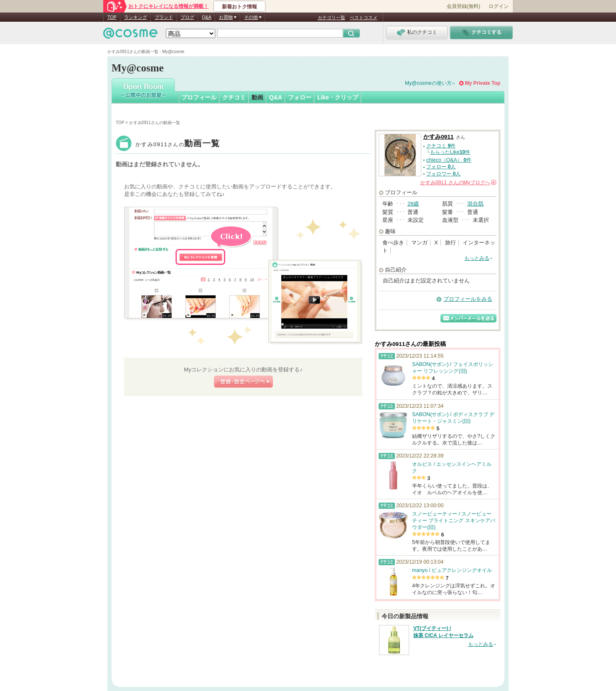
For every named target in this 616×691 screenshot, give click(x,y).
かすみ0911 (178, 144)
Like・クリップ (338, 97)
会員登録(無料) (463, 6)
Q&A (207, 17)
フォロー (300, 97)
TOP (112, 17)
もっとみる (477, 258)
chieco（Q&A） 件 (449, 160)
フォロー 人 (441, 167)
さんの (458, 183)
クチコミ (234, 97)
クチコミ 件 (441, 146)
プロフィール (199, 97)
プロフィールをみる (468, 299)
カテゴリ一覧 (331, 18)
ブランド (164, 17)
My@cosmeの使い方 (428, 83)
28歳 (413, 204)
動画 (257, 97)
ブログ (187, 17)
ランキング (136, 17)
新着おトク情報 (239, 7)
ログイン (499, 6)
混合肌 (475, 204)
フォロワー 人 (443, 174)
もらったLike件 (450, 152)
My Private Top (483, 83)
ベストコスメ (364, 18)
